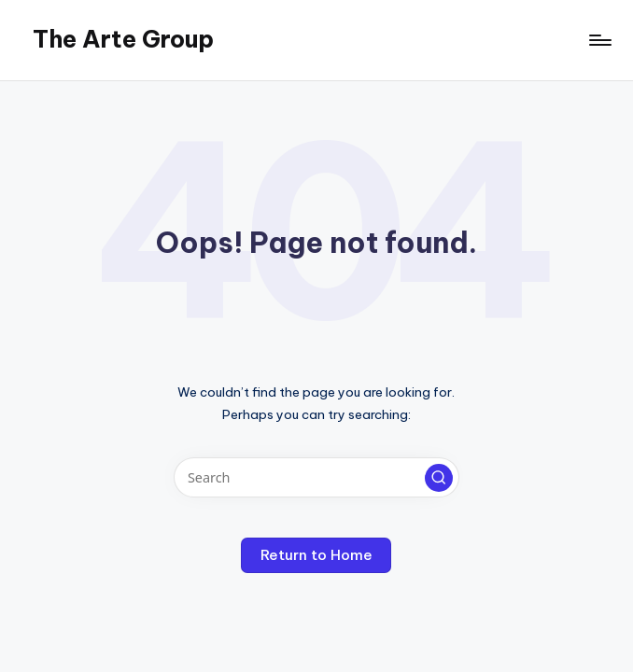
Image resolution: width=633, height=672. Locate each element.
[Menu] (599, 40)
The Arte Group (123, 39)
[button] (439, 478)
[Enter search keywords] (316, 477)
